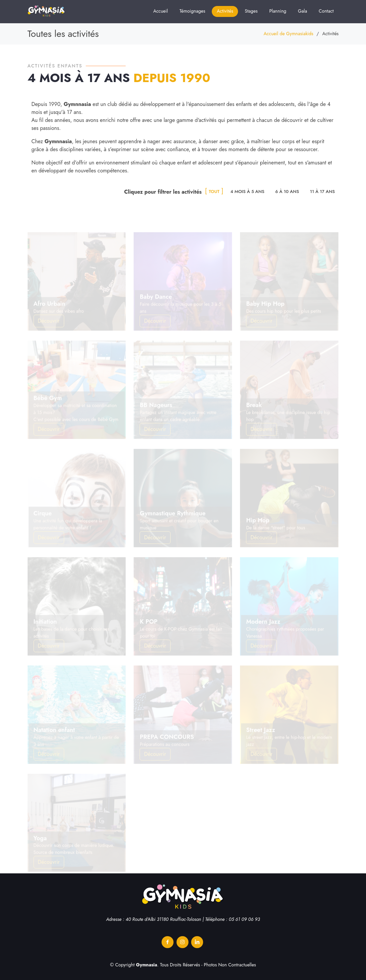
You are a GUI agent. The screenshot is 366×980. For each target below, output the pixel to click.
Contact (326, 11)
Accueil (161, 11)
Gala (303, 11)
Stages (251, 11)
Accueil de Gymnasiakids (288, 34)
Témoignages (192, 11)
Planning (278, 11)
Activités (225, 11)
